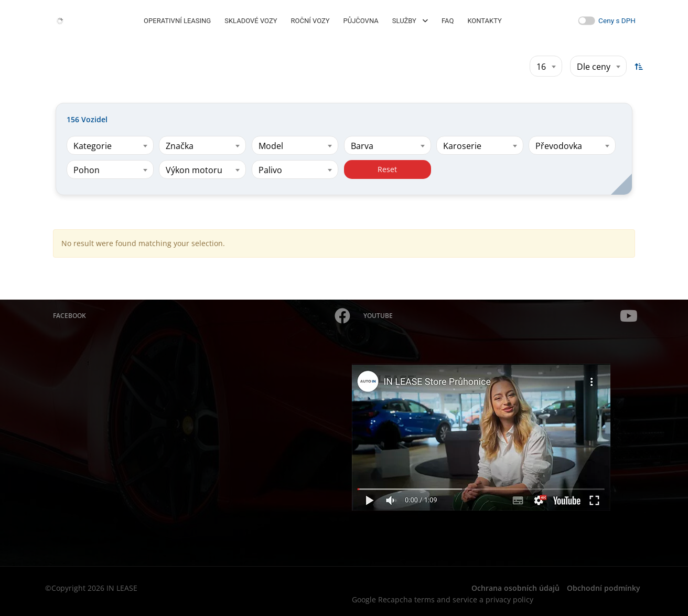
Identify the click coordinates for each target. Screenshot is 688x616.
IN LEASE (122, 588)
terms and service (446, 599)
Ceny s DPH (617, 20)
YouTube (501, 316)
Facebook (202, 316)
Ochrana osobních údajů (515, 588)
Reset (387, 169)
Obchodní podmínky (604, 588)
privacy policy (509, 599)
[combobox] (546, 66)
